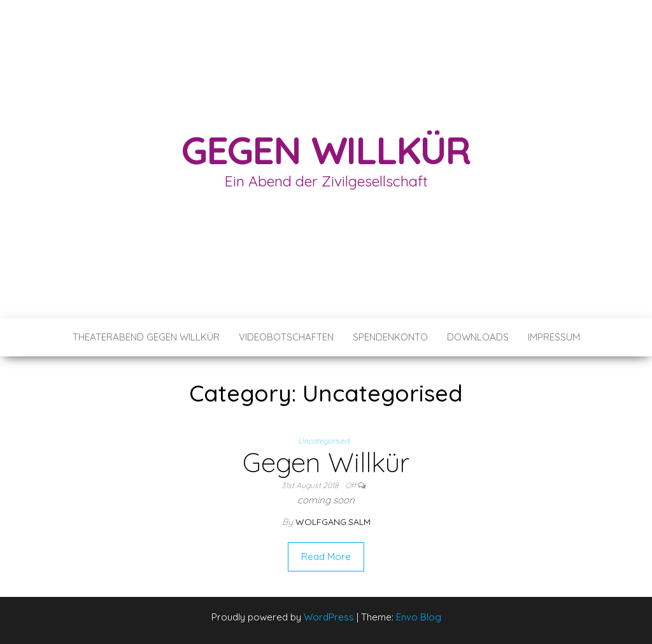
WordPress (329, 617)
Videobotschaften (286, 337)
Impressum (554, 337)
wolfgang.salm (333, 522)
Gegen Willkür (326, 150)
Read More (326, 556)
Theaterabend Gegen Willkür (146, 337)
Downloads (478, 337)
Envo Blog (419, 617)
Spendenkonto (390, 337)
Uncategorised (323, 441)
